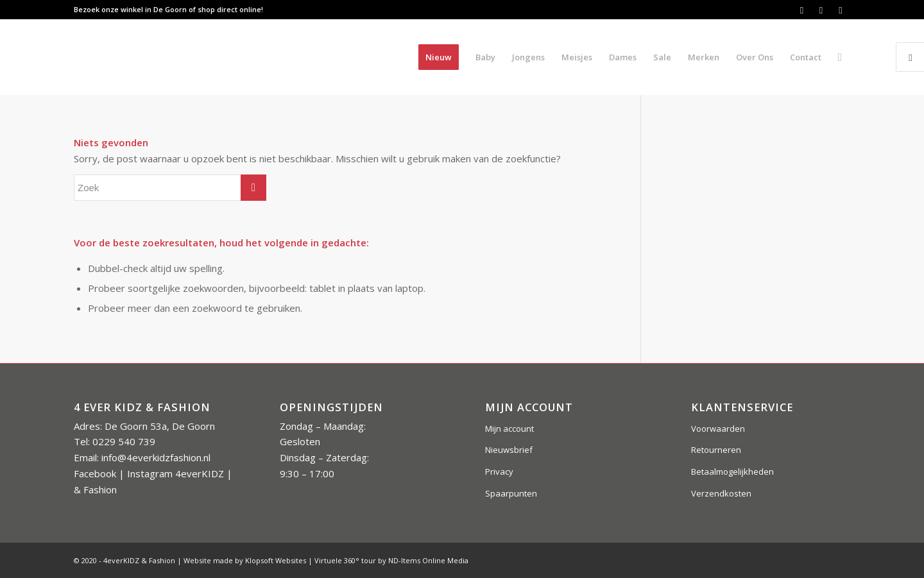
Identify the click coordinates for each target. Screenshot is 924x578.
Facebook (95, 473)
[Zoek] (840, 57)
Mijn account (509, 429)
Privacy (499, 472)
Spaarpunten (511, 493)
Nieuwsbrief (509, 450)
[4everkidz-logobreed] (201, 57)
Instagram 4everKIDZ (175, 473)
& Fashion (95, 489)
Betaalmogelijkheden (732, 472)
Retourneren (716, 450)
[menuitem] (439, 57)
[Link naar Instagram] (821, 10)
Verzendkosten (721, 493)
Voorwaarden (718, 429)
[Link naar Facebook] (802, 10)
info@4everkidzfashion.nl (156, 457)
